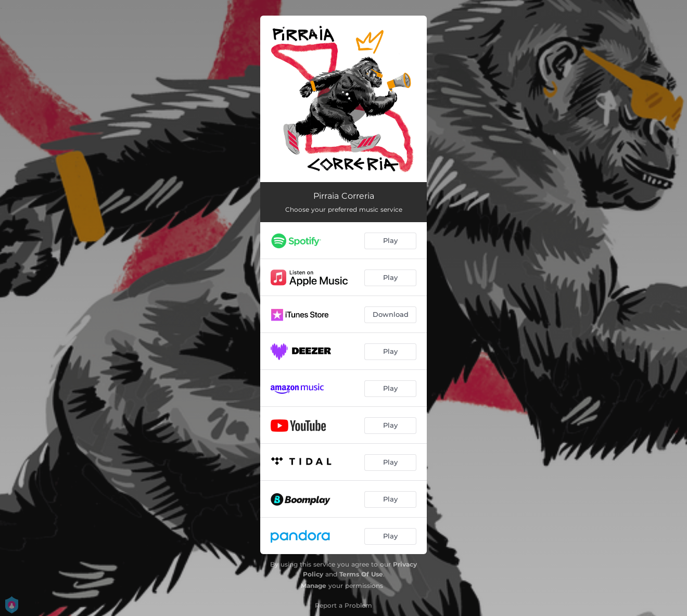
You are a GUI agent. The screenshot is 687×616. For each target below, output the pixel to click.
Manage (314, 586)
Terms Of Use (361, 574)
